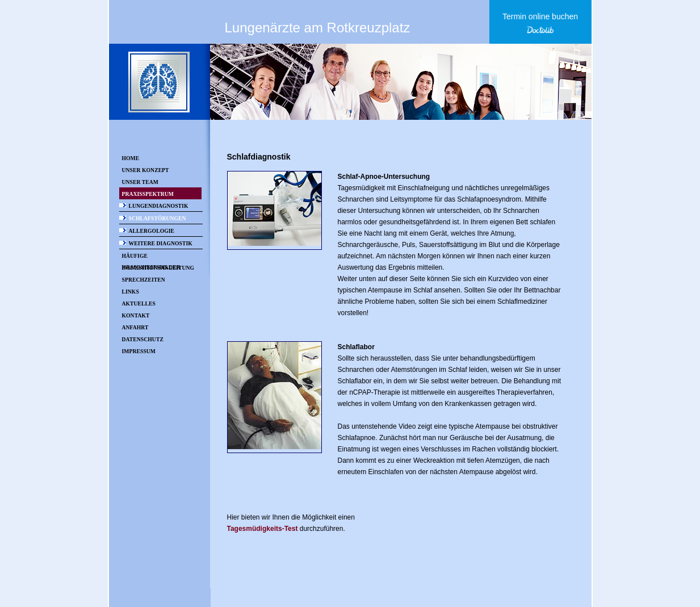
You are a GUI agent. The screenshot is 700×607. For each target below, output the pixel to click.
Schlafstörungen (158, 218)
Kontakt (136, 315)
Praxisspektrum (148, 194)
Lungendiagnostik (159, 206)
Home (131, 158)
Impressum (139, 351)
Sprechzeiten (144, 280)
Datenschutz (143, 339)
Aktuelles (139, 304)
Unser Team (141, 182)
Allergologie (152, 231)
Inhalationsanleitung (158, 268)
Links (131, 292)
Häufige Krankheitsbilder (151, 257)
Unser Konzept (146, 170)
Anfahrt (135, 327)
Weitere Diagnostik (161, 243)
